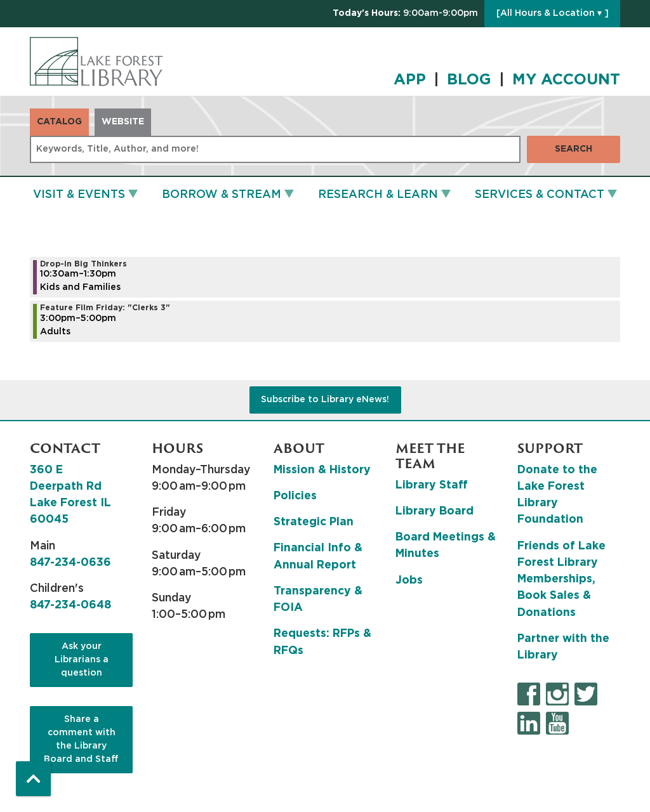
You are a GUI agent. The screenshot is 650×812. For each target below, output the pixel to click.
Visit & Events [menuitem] (79, 195)
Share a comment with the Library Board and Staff (81, 739)
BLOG (469, 80)
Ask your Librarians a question (82, 660)
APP (410, 80)
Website (123, 122)
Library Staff (432, 485)
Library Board (434, 511)
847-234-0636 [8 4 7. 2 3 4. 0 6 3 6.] (70, 563)
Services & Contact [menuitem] (540, 195)
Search (574, 149)
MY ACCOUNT (566, 80)
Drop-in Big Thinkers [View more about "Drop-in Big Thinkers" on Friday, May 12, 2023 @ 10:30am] (83, 264)
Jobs (409, 580)
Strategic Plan (314, 522)
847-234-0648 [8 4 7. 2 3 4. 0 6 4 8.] (70, 605)
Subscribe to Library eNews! (325, 400)
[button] (405, 14)
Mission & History (322, 470)
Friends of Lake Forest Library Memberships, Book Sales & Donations (561, 580)
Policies (295, 496)
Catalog (59, 122)
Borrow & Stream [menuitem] (222, 195)
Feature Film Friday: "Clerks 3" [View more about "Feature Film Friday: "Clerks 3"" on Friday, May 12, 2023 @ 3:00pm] (105, 308)
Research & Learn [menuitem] (378, 195)
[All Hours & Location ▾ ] (553, 13)
